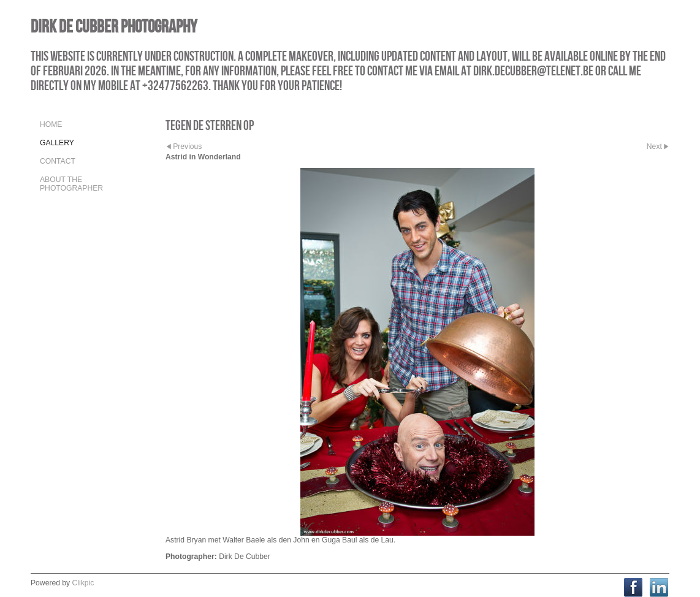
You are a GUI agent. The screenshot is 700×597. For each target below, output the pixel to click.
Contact (58, 161)
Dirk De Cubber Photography (114, 26)
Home (51, 124)
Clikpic (83, 583)
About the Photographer (71, 184)
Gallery (57, 143)
